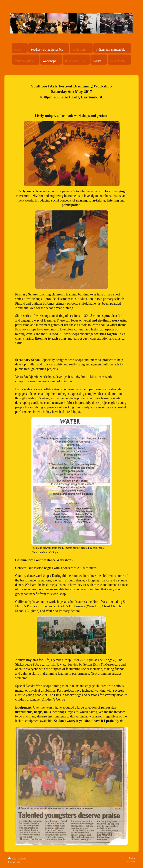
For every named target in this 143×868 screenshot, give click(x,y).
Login (132, 858)
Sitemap (22, 858)
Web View (130, 862)
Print (12, 858)
